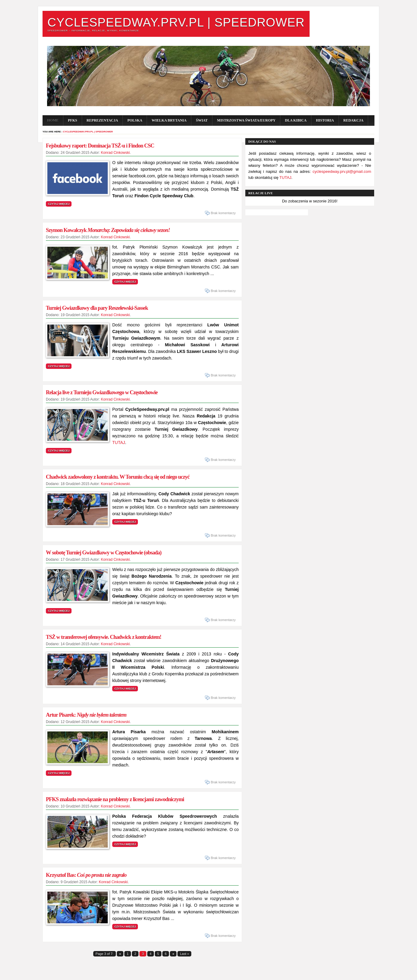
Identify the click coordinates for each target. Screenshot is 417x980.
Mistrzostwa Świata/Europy (246, 120)
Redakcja (353, 120)
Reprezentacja (102, 120)
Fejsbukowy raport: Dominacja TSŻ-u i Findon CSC (100, 146)
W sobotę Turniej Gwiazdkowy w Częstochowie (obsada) (104, 553)
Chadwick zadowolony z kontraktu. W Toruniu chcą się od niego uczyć (118, 477)
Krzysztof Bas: (86, 875)
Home (53, 120)
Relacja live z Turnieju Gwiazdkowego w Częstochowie (102, 392)
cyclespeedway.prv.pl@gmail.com (342, 171)
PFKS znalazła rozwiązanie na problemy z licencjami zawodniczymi (115, 799)
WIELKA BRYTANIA (169, 120)
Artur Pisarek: (86, 715)
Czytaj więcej (59, 204)
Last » (184, 954)
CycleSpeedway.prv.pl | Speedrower (176, 22)
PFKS (73, 120)
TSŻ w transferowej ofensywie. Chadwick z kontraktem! (103, 637)
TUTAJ (119, 442)
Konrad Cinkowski (115, 153)
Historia (325, 120)
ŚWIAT (202, 120)
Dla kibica (296, 120)
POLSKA (135, 120)
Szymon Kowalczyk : (108, 230)
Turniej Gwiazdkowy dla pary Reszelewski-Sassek (97, 308)
